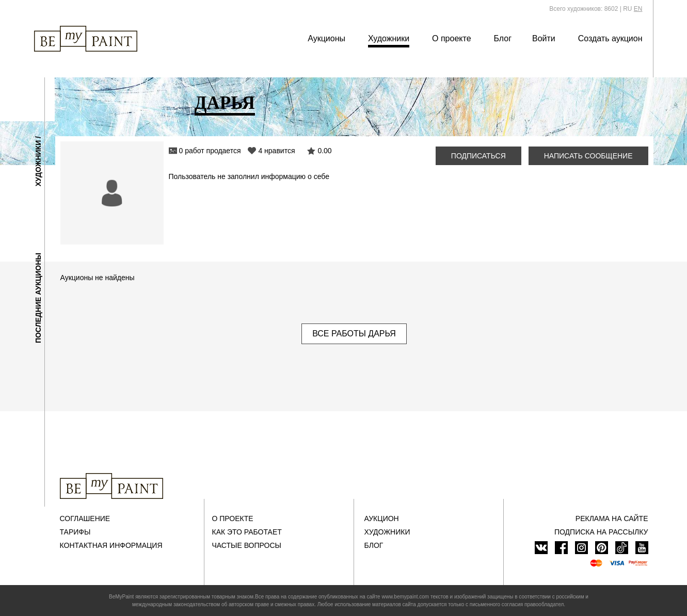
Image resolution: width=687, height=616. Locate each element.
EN (638, 9)
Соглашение (85, 518)
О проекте (451, 38)
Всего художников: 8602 (584, 9)
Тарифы (75, 532)
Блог (502, 38)
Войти (544, 38)
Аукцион (382, 518)
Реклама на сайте (612, 518)
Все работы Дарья (354, 334)
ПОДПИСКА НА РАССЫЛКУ (601, 532)
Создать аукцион (610, 38)
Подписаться (478, 156)
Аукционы (326, 38)
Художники (389, 38)
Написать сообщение (588, 156)
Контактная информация (111, 545)
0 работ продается (210, 151)
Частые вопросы (247, 545)
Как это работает (247, 532)
